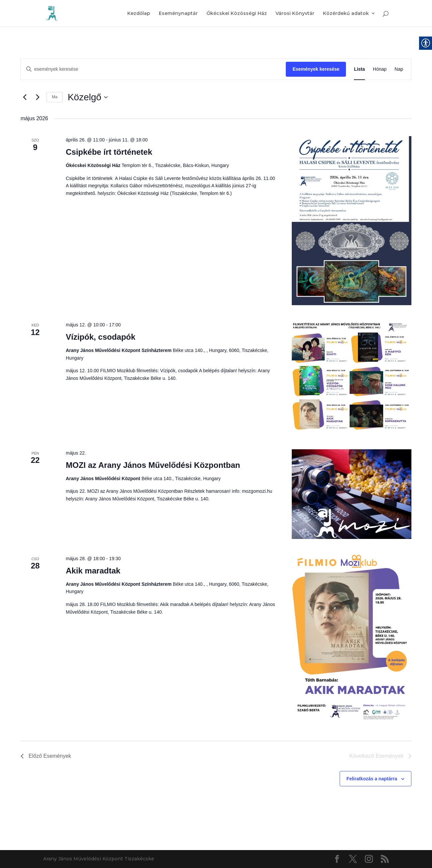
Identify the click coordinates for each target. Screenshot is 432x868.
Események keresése (316, 69)
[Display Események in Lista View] (359, 69)
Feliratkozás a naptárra (372, 779)
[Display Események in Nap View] (399, 69)
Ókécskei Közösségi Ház (237, 14)
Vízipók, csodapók (101, 337)
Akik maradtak (93, 571)
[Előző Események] (25, 97)
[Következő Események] (38, 97)
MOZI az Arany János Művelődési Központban (153, 465)
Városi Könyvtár (295, 14)
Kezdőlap (139, 14)
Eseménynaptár (178, 14)
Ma (55, 97)
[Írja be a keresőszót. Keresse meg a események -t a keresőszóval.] (153, 69)
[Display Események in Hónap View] (380, 69)
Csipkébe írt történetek (109, 152)
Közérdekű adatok (346, 14)
